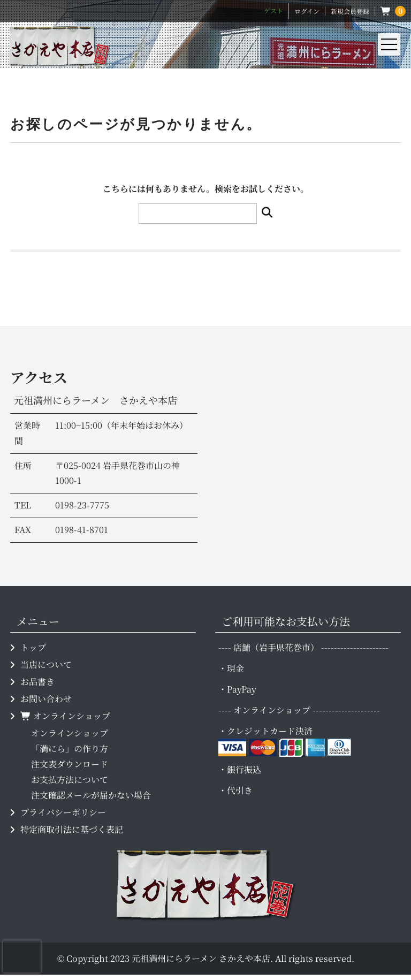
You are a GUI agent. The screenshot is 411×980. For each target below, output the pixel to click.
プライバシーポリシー (63, 812)
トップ (33, 647)
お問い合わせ (46, 699)
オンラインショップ (65, 716)
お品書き (37, 682)
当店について (46, 664)
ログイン (307, 11)
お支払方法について (70, 780)
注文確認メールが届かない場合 (91, 795)
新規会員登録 (350, 11)
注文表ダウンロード (70, 764)
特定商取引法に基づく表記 (72, 829)
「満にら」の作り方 (70, 749)
